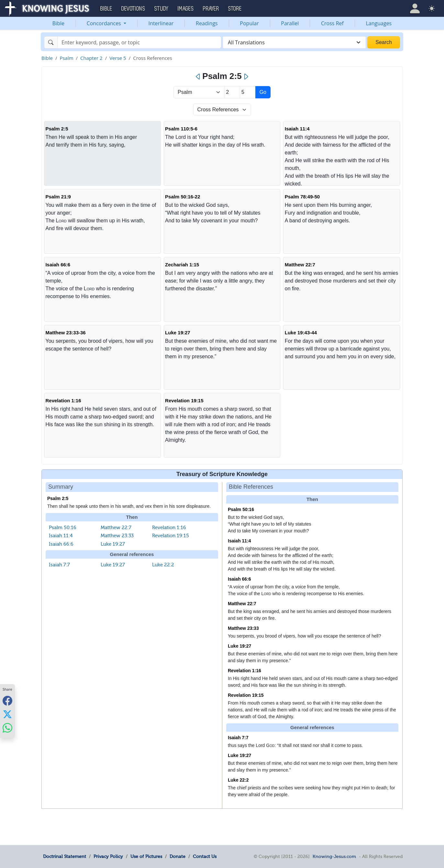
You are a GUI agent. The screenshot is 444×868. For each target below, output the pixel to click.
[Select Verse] (248, 92)
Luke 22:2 (163, 565)
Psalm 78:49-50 (302, 197)
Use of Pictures (146, 856)
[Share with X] (7, 714)
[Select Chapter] (233, 92)
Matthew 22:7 (300, 265)
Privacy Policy (108, 856)
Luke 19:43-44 (301, 333)
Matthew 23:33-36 (65, 333)
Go (263, 92)
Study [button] (161, 9)
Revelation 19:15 (184, 401)
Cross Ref (332, 23)
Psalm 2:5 (57, 129)
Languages (379, 23)
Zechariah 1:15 (182, 265)
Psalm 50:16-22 (183, 197)
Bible (58, 23)
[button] (415, 8)
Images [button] (186, 9)
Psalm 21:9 (58, 197)
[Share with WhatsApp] (7, 728)
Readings (207, 23)
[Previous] (198, 77)
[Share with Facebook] (7, 701)
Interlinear (161, 23)
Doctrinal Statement (65, 856)
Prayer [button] (211, 9)
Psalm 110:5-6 (181, 129)
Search (384, 42)
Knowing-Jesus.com (334, 856)
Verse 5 (118, 58)
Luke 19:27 (178, 333)
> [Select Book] (199, 92)
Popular (249, 23)
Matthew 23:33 (117, 536)
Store (235, 9)
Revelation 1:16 (63, 401)
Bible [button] (106, 9)
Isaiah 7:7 (59, 565)
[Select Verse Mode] (222, 110)
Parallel (290, 23)
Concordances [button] (105, 23)
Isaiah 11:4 (297, 129)
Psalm (66, 58)
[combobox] (294, 42)
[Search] (139, 42)
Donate (178, 856)
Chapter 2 (91, 58)
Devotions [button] (133, 9)
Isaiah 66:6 (58, 265)
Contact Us (205, 856)
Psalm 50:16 (63, 528)
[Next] (246, 77)
